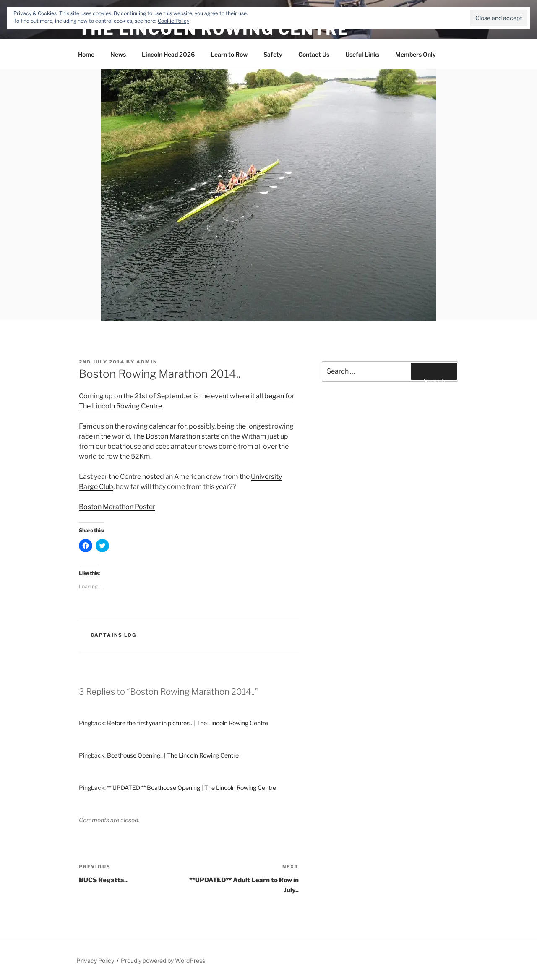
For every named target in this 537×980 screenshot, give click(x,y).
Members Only (416, 54)
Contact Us (314, 54)
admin (147, 362)
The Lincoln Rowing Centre (214, 29)
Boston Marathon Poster (117, 507)
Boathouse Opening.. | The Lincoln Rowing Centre (173, 755)
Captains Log (114, 635)
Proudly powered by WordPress (163, 960)
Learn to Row (229, 54)
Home (86, 54)
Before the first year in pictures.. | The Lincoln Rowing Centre (188, 723)
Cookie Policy (173, 21)
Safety (273, 54)
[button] (268, 195)
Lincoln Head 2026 (168, 54)
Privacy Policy (95, 960)
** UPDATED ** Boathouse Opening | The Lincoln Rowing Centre (192, 788)
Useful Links (362, 54)
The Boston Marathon (166, 436)
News (118, 54)
